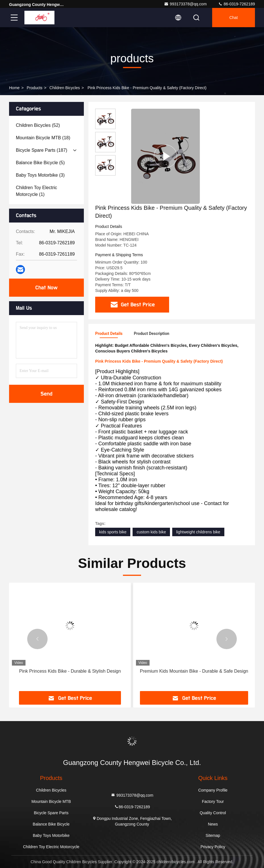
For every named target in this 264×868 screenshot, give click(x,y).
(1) (37, 191)
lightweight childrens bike (198, 532)
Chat (234, 18)
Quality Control (213, 813)
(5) (40, 163)
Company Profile (213, 790)
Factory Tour (213, 801)
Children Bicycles (65, 88)
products (34, 88)
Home (14, 88)
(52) (38, 125)
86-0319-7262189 (237, 4)
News (213, 824)
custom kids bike (151, 532)
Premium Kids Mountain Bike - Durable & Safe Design (194, 671)
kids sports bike (113, 532)
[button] (37, 639)
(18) (43, 138)
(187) (41, 150)
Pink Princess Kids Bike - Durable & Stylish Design (70, 671)
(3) (40, 175)
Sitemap (213, 835)
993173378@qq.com (185, 4)
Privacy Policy (213, 847)
